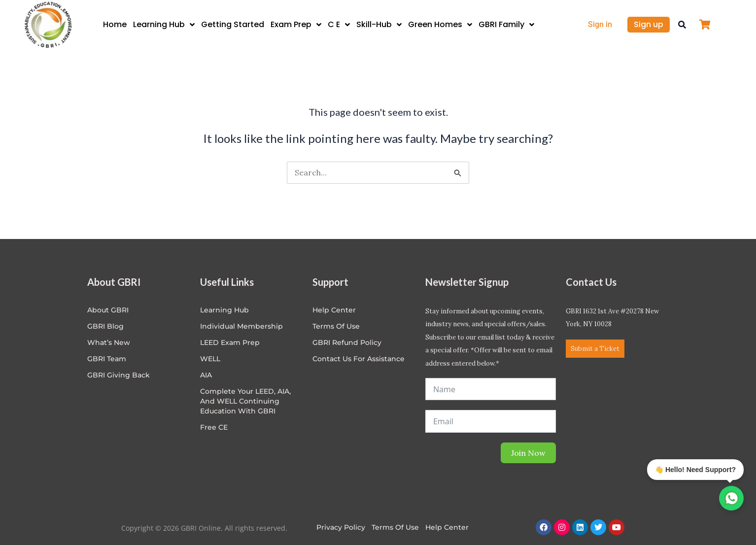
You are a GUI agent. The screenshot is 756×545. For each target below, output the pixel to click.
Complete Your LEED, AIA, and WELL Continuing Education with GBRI (245, 401)
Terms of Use (336, 326)
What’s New (109, 342)
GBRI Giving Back (119, 375)
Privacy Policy (341, 527)
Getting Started (233, 24)
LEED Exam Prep (230, 342)
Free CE (214, 427)
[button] (682, 25)
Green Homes (440, 25)
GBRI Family (506, 25)
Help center (334, 310)
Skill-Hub (379, 25)
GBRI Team (107, 359)
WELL (210, 359)
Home (115, 24)
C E (339, 25)
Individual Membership (241, 326)
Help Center (447, 527)
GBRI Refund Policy (347, 342)
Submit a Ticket (595, 349)
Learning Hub (164, 25)
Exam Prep (296, 25)
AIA (206, 375)
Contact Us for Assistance (359, 359)
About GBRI (108, 310)
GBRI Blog (105, 326)
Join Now (528, 453)
